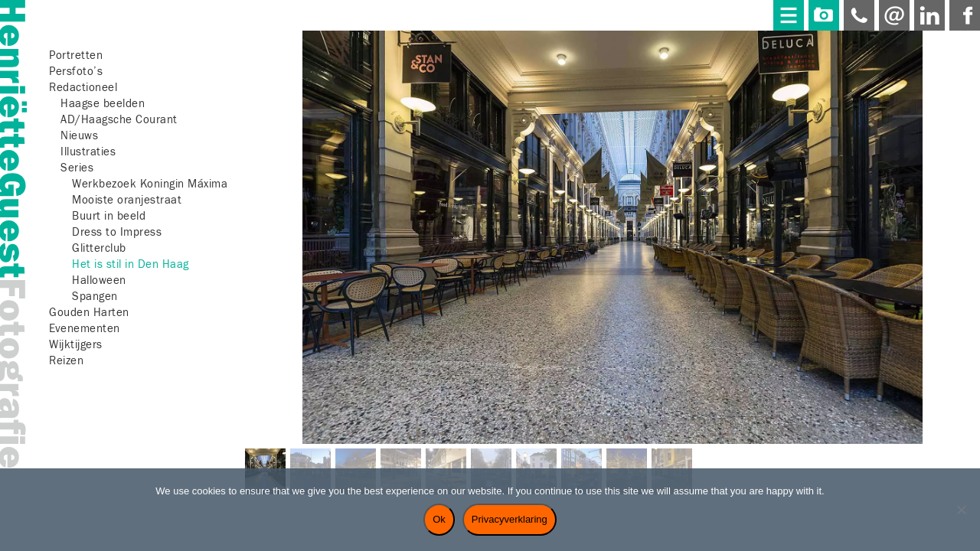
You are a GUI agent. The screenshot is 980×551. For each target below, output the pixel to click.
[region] (612, 273)
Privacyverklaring (510, 519)
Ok (439, 519)
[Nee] (961, 510)
